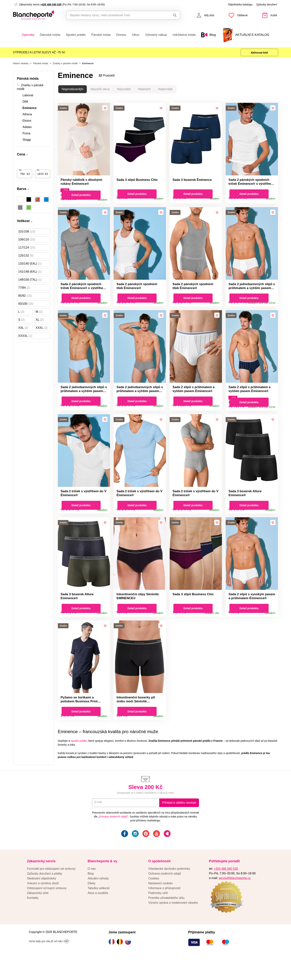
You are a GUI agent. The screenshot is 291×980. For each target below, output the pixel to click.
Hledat (175, 15)
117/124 (27, 250)
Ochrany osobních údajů (113, 837)
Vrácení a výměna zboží (43, 904)
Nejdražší (144, 91)
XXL (23, 330)
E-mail (99, 823)
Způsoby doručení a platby (45, 894)
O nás (92, 889)
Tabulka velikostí (99, 909)
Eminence (30, 110)
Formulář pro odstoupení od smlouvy (51, 889)
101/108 (27, 234)
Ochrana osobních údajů (165, 894)
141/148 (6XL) (30, 274)
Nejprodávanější (73, 91)
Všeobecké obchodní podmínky (169, 889)
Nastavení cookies (161, 904)
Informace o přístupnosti (164, 909)
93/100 (26, 306)
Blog (91, 894)
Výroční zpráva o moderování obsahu (173, 923)
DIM (25, 104)
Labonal (28, 97)
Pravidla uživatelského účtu (166, 919)
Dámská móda (50, 35)
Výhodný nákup (156, 35)
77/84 (24, 290)
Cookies (154, 899)
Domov (121, 35)
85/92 (25, 298)
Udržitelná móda (184, 35)
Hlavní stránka (21, 66)
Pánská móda (101, 35)
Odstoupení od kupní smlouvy (47, 909)
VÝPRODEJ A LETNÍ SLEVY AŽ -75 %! (39, 53)
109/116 (27, 242)
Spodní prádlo (76, 35)
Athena (27, 117)
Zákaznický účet (38, 914)
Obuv (136, 35)
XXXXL (25, 338)
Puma (27, 136)
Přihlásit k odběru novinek (179, 823)
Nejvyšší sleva (100, 91)
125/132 (26, 258)
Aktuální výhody (98, 899)
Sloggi (27, 142)
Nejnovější (124, 91)
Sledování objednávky (42, 899)
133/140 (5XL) (30, 266)
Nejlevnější (165, 91)
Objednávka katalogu (240, 4)
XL (40, 322)
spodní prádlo (79, 761)
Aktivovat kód (257, 53)
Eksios (27, 123)
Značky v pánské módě (65, 66)
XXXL (42, 330)
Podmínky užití (158, 914)
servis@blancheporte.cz (235, 899)
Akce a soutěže (98, 914)
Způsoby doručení (267, 4)
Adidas (27, 129)
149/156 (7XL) (30, 282)
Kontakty (33, 919)
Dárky (92, 904)
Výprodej (28, 35)
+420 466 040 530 (51, 4)
